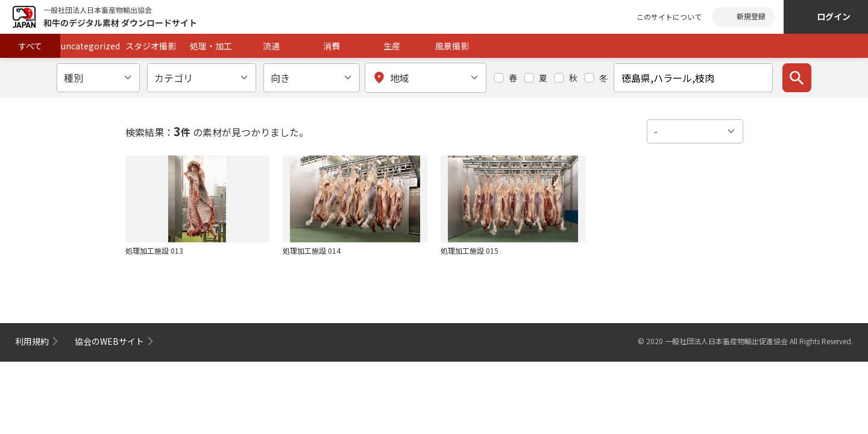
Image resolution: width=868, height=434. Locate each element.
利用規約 (32, 341)
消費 (332, 46)
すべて (30, 46)
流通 (271, 46)
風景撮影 (452, 46)
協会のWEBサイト (109, 341)
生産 (392, 46)
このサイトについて (669, 17)
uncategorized (90, 46)
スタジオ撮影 (151, 46)
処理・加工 (211, 46)
